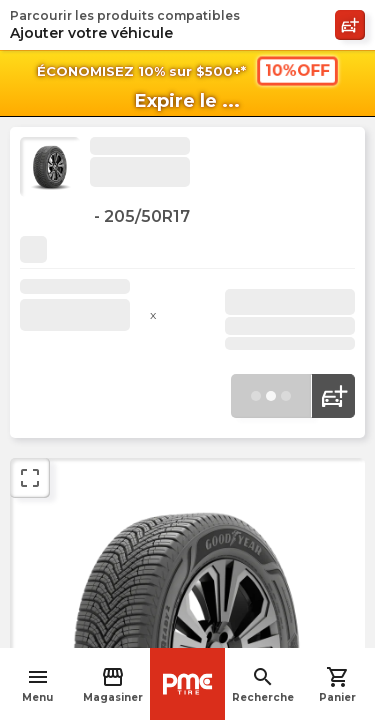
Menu (37, 684)
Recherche (263, 684)
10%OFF (296, 70)
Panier (337, 684)
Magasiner (113, 684)
